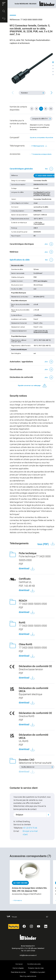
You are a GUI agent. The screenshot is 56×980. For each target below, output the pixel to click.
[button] (4, 4)
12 (51, 109)
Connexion (19, 964)
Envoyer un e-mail (30, 831)
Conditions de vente (34, 964)
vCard (25, 834)
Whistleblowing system (38, 972)
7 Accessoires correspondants (41, 154)
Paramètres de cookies (18, 972)
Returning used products (28, 976)
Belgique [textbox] (19, 815)
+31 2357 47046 (29, 951)
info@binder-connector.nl (28, 955)
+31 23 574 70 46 (30, 828)
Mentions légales (18, 968)
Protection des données (36, 968)
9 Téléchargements (39, 146)
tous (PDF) (43, 544)
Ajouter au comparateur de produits (41, 137)
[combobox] (32, 815)
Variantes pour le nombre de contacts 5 (18, 124)
